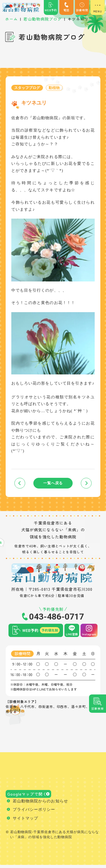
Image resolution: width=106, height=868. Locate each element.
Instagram (89, 635)
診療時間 (82, 7)
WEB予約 (51, 7)
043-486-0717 (57, 618)
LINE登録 (72, 635)
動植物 (57, 88)
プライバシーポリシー (34, 813)
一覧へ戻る (53, 484)
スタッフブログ (28, 88)
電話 (66, 7)
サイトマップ (25, 821)
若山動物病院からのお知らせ (40, 804)
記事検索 (98, 708)
